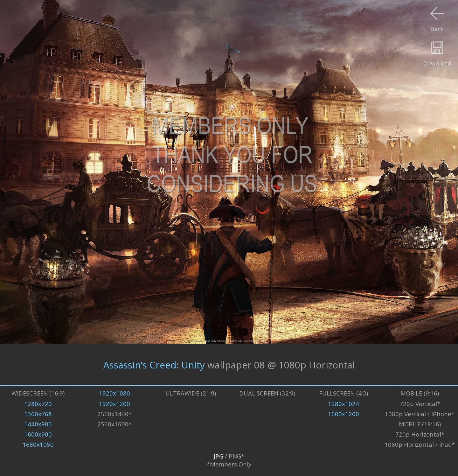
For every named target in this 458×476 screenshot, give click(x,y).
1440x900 (38, 424)
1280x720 (38, 404)
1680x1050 (38, 444)
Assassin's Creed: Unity (154, 364)
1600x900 (38, 434)
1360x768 (38, 414)
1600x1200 (343, 414)
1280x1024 (343, 404)
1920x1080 (114, 393)
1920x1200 (114, 404)
